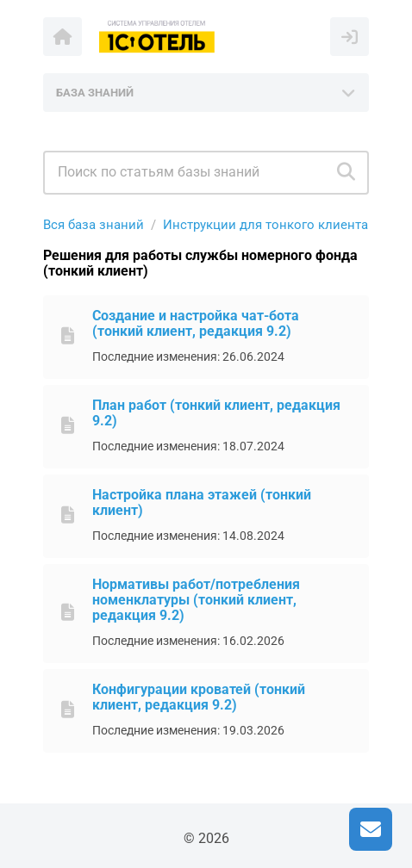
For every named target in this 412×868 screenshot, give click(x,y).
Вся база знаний (94, 225)
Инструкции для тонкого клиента (265, 225)
